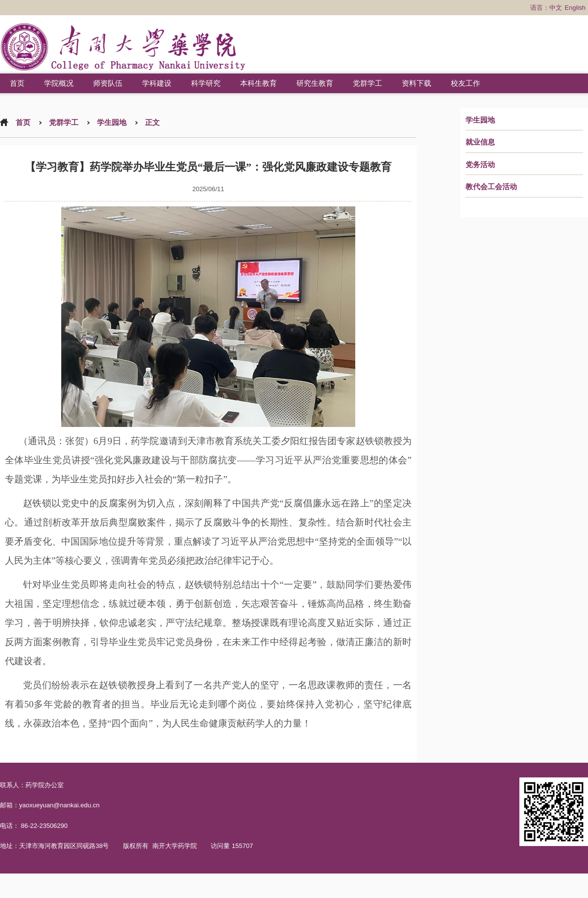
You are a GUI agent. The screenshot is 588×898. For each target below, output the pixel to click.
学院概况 (59, 83)
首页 (17, 83)
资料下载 (416, 83)
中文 (556, 8)
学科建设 (157, 83)
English (575, 8)
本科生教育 (258, 83)
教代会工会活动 (491, 187)
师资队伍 (108, 83)
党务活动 (480, 165)
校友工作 (465, 83)
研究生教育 (315, 83)
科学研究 (206, 83)
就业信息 (480, 142)
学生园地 (480, 120)
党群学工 (367, 83)
